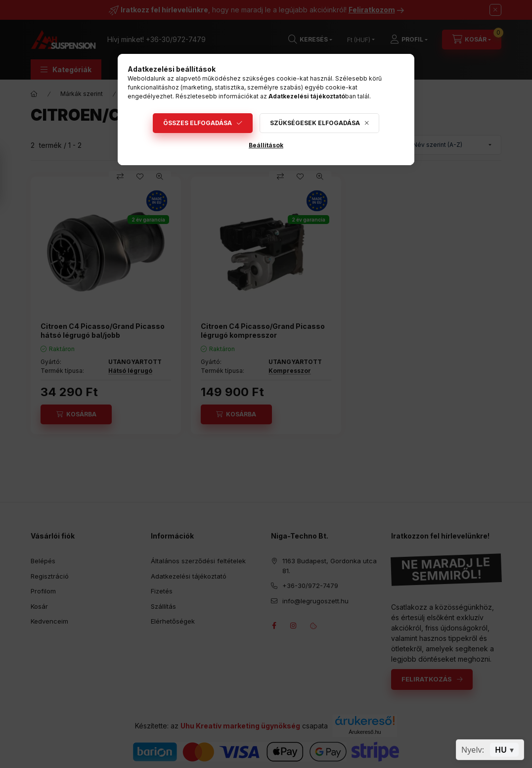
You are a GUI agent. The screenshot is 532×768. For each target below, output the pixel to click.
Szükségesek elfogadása (315, 123)
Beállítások (266, 145)
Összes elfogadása (198, 123)
